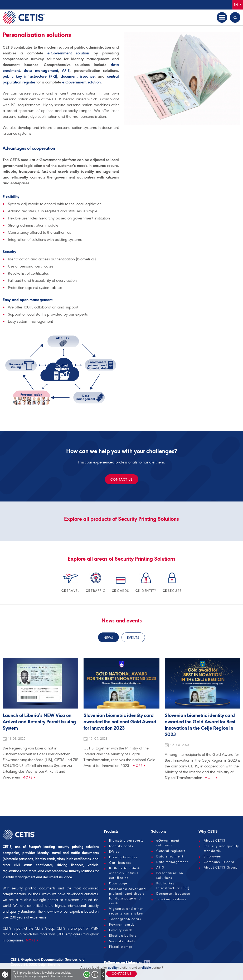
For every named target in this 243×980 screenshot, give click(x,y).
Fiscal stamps (121, 947)
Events (133, 638)
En (238, 4)
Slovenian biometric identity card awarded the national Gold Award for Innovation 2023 (120, 722)
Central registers (171, 851)
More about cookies (95, 974)
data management (41, 71)
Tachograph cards (125, 919)
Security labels (122, 941)
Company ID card (219, 862)
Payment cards (122, 925)
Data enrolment (170, 856)
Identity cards (121, 846)
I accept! (87, 974)
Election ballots (123, 936)
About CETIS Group (221, 868)
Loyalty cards (121, 930)
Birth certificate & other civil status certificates (125, 873)
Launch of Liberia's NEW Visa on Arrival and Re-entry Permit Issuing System (39, 722)
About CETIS (215, 841)
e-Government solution (68, 53)
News (108, 638)
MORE (31, 940)
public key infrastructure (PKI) (30, 76)
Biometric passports (126, 841)
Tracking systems (171, 899)
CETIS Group (45, 928)
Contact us (122, 479)
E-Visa (114, 852)
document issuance (78, 76)
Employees (213, 856)
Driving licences (123, 857)
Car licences (120, 863)
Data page (118, 883)
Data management (172, 862)
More (27, 777)
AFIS (66, 71)
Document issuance (173, 894)
